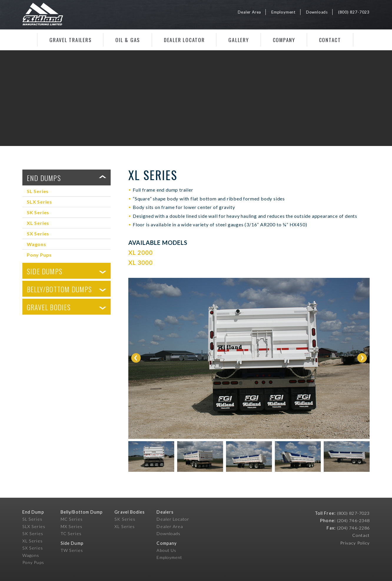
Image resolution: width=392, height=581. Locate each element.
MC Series (72, 519)
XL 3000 (141, 263)
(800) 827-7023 (354, 12)
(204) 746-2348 (353, 521)
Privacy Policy (355, 543)
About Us (166, 550)
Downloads (317, 12)
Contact (330, 40)
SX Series (38, 234)
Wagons (36, 244)
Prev (136, 358)
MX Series (72, 526)
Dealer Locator (184, 40)
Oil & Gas (128, 40)
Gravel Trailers (70, 40)
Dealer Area (249, 12)
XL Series (38, 223)
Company (284, 40)
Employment (284, 12)
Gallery (239, 40)
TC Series (71, 533)
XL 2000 (141, 253)
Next (362, 358)
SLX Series (39, 202)
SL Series (38, 191)
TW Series (72, 550)
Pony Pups (39, 255)
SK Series (38, 212)
